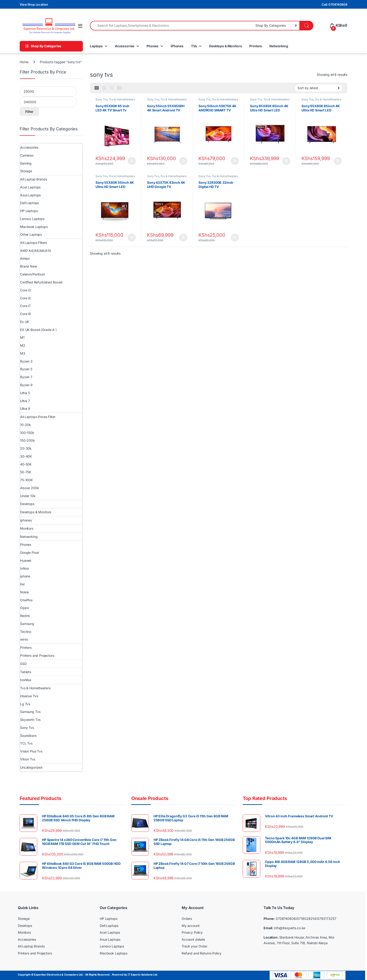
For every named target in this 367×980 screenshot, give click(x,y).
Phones (152, 46)
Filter (29, 112)
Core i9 (26, 314)
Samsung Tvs (30, 712)
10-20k (26, 425)
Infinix (25, 568)
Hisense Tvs (29, 696)
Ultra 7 (25, 401)
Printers (256, 46)
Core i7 (25, 306)
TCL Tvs (26, 743)
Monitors (27, 528)
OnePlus (26, 600)
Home (24, 62)
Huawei (26, 560)
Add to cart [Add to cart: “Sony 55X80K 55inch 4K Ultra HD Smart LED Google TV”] (132, 238)
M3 (23, 353)
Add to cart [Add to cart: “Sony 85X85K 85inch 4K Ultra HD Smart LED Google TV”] (286, 161)
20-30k (26, 448)
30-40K (26, 456)
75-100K (26, 480)
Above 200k (30, 488)
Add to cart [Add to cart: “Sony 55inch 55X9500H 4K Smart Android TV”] (183, 161)
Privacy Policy (192, 932)
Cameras (27, 155)
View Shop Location (34, 4)
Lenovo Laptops (32, 219)
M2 (23, 345)
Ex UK (25, 322)
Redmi (25, 616)
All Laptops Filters (33, 243)
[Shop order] (319, 88)
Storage (26, 171)
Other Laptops (31, 234)
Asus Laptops (30, 195)
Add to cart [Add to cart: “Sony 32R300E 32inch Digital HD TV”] (235, 238)
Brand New (29, 266)
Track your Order (195, 946)
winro (24, 639)
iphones (26, 520)
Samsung (27, 624)
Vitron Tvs (28, 759)
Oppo (24, 608)
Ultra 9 (25, 409)
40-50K (26, 464)
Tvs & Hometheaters (122, 99)
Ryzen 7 (26, 377)
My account (191, 926)
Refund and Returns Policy (202, 953)
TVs (194, 46)
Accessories (125, 46)
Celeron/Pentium (33, 274)
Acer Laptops (30, 187)
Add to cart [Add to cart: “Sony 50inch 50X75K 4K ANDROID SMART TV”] (235, 161)
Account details (193, 939)
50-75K (26, 472)
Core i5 (25, 298)
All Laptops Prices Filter (38, 417)
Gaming (26, 163)
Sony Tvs (101, 99)
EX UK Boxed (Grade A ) (38, 330)
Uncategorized (31, 767)
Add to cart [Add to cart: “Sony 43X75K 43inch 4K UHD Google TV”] (183, 238)
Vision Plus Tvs (31, 751)
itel (22, 584)
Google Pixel (29, 552)
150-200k (28, 440)
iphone (25, 576)
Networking (279, 46)
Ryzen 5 (26, 369)
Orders (187, 919)
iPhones (177, 46)
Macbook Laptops (34, 227)
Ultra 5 (25, 393)
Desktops (27, 504)
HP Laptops (29, 211)
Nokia (24, 592)
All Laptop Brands (34, 179)
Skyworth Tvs (30, 720)
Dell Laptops (29, 203)
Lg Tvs (25, 704)
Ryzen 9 (26, 385)
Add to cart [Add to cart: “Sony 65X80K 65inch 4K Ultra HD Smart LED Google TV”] (338, 161)
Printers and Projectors (37, 655)
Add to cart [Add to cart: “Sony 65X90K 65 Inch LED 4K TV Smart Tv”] (132, 161)
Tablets (26, 672)
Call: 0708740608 (334, 4)
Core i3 (26, 290)
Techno (26, 632)
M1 (22, 337)
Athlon (25, 259)
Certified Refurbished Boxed (41, 282)
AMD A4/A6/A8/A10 (36, 251)
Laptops (96, 46)
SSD (23, 664)
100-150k (27, 433)
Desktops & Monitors (225, 46)
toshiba (26, 680)
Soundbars (28, 736)
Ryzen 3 (26, 361)
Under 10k (28, 496)
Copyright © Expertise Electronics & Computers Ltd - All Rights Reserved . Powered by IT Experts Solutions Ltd (88, 975)
